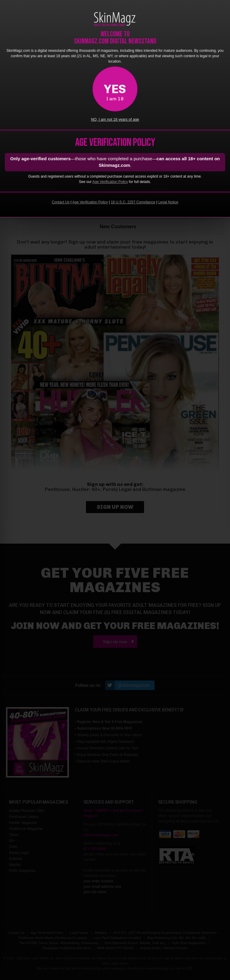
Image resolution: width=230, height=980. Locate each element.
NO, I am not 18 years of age (115, 120)
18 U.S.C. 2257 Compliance (133, 202)
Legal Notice (168, 202)
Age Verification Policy (110, 182)
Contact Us (61, 202)
